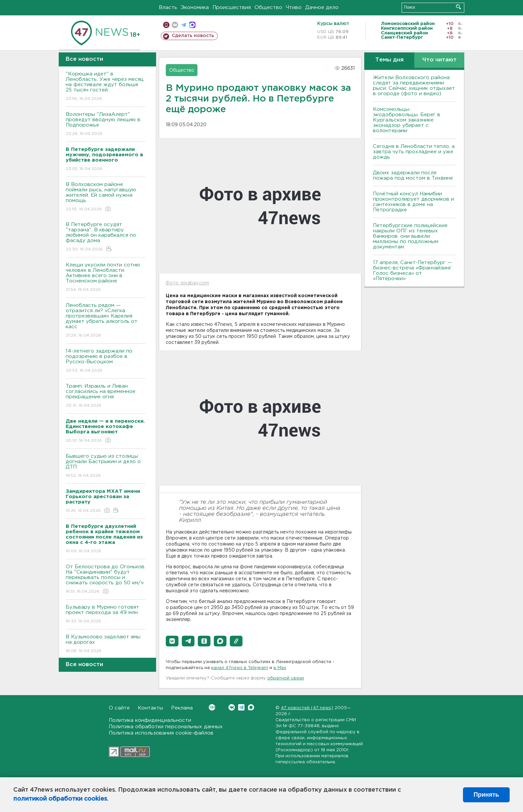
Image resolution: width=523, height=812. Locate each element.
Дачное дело (322, 8)
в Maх (280, 668)
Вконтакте (212, 707)
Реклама (182, 708)
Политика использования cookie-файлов (161, 733)
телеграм (184, 25)
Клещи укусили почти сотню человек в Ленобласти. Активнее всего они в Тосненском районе (106, 278)
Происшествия (232, 8)
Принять (486, 795)
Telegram (241, 707)
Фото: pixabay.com (187, 283)
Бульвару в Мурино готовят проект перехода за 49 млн (106, 615)
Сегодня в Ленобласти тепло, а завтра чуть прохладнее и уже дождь (414, 152)
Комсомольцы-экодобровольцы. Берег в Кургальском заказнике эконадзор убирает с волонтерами (407, 120)
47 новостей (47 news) (307, 708)
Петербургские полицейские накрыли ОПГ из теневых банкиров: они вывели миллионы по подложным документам (410, 236)
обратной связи (286, 678)
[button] (172, 641)
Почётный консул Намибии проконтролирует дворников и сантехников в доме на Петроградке (413, 202)
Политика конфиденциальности (150, 720)
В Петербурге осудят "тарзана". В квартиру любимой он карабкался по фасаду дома (106, 237)
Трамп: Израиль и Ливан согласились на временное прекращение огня (106, 396)
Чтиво (294, 8)
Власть (168, 8)
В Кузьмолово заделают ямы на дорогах (106, 644)
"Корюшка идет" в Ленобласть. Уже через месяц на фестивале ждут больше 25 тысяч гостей (106, 87)
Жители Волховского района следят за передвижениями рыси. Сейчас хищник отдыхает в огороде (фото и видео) (414, 86)
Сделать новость (193, 36)
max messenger (192, 25)
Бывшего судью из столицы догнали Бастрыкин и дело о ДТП (106, 466)
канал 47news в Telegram (240, 668)
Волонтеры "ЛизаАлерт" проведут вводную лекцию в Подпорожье (106, 124)
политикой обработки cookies (60, 799)
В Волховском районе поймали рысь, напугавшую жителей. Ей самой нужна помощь (106, 197)
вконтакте (175, 25)
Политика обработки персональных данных (166, 727)
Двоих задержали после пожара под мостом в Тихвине (414, 175)
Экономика (195, 8)
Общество (268, 8)
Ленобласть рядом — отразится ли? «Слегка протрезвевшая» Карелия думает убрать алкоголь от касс (106, 321)
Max (251, 707)
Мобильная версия (166, 25)
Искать (458, 7)
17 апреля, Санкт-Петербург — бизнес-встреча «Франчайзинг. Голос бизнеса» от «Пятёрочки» (413, 271)
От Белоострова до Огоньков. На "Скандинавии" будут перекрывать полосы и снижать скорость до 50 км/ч (106, 579)
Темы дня (389, 60)
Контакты (150, 708)
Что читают (439, 60)
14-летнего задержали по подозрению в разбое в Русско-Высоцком (106, 361)
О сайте (119, 708)
